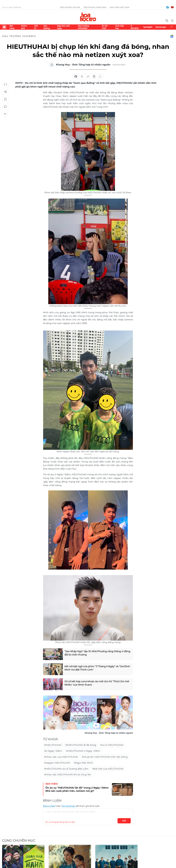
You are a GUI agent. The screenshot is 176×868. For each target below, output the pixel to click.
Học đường (47, 27)
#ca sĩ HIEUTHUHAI (112, 745)
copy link (88, 77)
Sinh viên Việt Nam (119, 7)
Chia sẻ (5, 92)
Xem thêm (172, 27)
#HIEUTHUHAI (53, 745)
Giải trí (36, 27)
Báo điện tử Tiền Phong (88, 17)
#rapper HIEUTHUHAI (57, 763)
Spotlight (148, 27)
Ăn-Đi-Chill (105, 27)
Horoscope (161, 27)
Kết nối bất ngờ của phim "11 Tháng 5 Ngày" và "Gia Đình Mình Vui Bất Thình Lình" (97, 668)
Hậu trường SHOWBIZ (83, 27)
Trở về (5, 114)
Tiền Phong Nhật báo (95, 7)
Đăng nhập (49, 806)
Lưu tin (5, 99)
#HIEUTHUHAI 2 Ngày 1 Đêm (83, 751)
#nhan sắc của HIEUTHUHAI (61, 757)
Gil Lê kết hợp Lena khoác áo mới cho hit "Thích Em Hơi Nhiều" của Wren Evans (97, 683)
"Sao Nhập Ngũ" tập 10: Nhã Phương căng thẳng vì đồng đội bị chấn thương (97, 653)
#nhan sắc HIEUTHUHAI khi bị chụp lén (68, 775)
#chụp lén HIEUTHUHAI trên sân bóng (105, 757)
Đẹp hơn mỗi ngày (63, 27)
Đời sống (12, 27)
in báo (94, 77)
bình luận (100, 77)
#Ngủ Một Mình (83, 763)
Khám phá (24, 27)
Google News (172, 36)
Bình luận (5, 107)
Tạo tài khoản (68, 806)
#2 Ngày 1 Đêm (53, 751)
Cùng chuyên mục (19, 840)
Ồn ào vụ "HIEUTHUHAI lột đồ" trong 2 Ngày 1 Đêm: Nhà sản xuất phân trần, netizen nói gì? (77, 789)
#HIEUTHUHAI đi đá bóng (81, 745)
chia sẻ (76, 77)
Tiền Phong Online (70, 7)
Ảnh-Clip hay (119, 27)
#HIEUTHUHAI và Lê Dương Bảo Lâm (66, 769)
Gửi (124, 821)
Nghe (5, 84)
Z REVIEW (135, 27)
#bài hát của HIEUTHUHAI (108, 769)
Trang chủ (4, 27)
